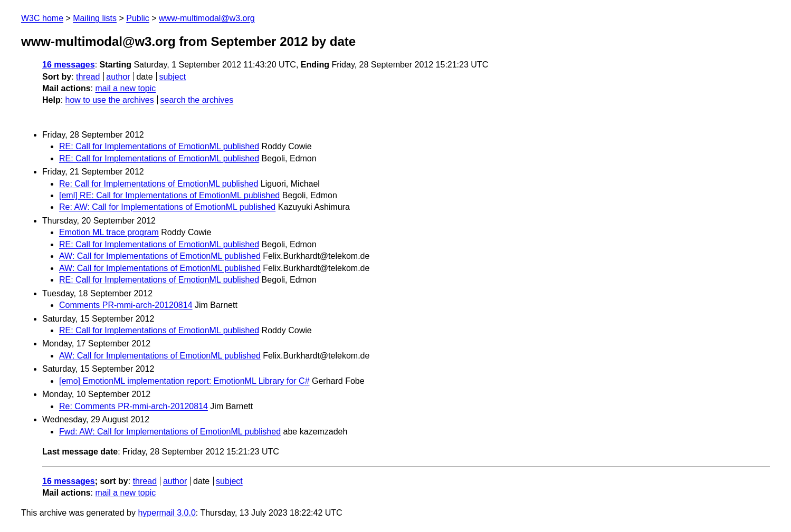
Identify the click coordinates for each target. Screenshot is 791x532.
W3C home (42, 18)
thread (88, 77)
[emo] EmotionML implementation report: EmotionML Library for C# (184, 381)
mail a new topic (125, 88)
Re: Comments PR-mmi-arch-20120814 (134, 406)
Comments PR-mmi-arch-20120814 (126, 305)
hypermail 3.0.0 (166, 513)
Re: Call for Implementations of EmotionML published (159, 184)
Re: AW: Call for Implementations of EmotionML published (167, 207)
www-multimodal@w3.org (207, 18)
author (118, 77)
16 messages (69, 65)
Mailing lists (95, 18)
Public (138, 18)
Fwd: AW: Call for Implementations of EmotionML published (170, 432)
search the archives (197, 100)
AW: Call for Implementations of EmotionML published (160, 256)
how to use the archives (110, 100)
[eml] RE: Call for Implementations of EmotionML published (169, 195)
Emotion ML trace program (109, 232)
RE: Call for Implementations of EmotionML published (159, 146)
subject (172, 77)
